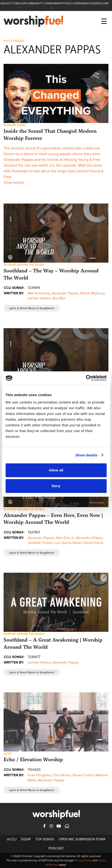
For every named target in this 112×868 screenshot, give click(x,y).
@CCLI (12, 839)
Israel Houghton (39, 775)
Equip (26, 839)
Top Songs (45, 839)
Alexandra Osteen (89, 538)
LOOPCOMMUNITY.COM (34, 3)
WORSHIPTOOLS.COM (64, 3)
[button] (56, 93)
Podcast (56, 848)
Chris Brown (62, 775)
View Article (14, 183)
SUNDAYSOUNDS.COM (94, 3)
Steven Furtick (83, 775)
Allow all (56, 470)
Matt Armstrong (39, 293)
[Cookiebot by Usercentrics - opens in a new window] (86, 378)
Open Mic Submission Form (82, 839)
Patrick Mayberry (92, 293)
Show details (86, 455)
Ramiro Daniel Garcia (88, 543)
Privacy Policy (83, 860)
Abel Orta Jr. (65, 538)
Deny (56, 486)
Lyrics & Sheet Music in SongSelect (32, 308)
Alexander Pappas (65, 293)
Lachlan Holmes (39, 298)
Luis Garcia (63, 543)
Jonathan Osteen (40, 543)
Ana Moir (59, 298)
